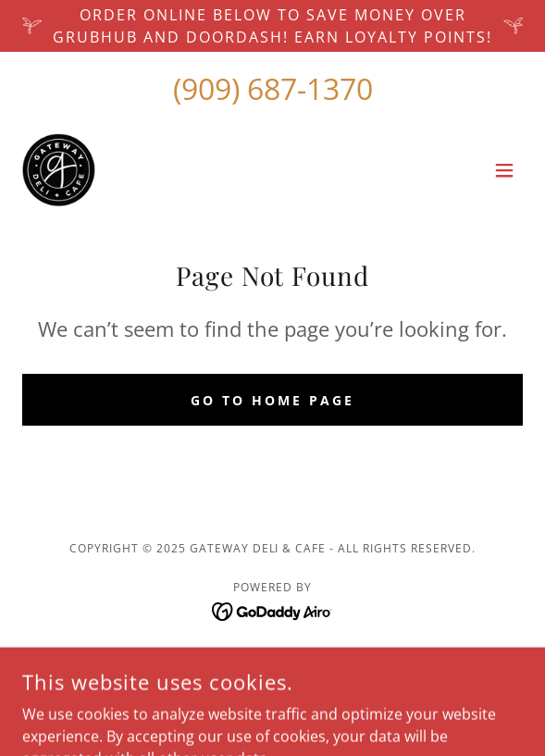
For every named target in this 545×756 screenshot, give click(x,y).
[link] (59, 170)
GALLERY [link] (273, 657)
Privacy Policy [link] (273, 685)
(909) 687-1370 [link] (273, 88)
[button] (504, 170)
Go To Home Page (272, 400)
